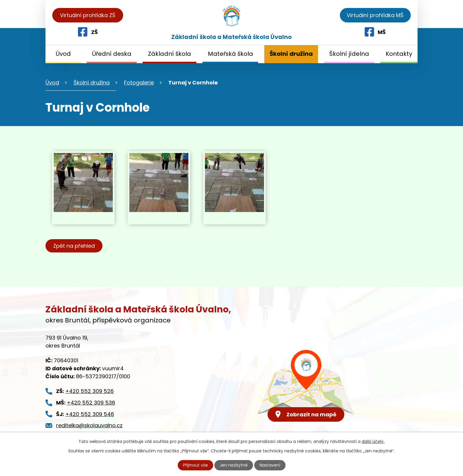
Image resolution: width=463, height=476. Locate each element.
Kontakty (399, 54)
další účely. (373, 441)
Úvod (63, 54)
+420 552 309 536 (91, 403)
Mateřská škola (230, 54)
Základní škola (169, 54)
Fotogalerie (139, 83)
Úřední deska (112, 54)
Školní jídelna (349, 54)
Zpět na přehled (74, 246)
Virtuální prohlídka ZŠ (88, 15)
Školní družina (291, 54)
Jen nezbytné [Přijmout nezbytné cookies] (234, 465)
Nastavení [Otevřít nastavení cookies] (270, 465)
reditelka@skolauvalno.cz (89, 425)
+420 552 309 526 (89, 391)
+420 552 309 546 (90, 414)
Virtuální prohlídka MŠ (375, 15)
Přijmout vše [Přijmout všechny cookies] (195, 465)
